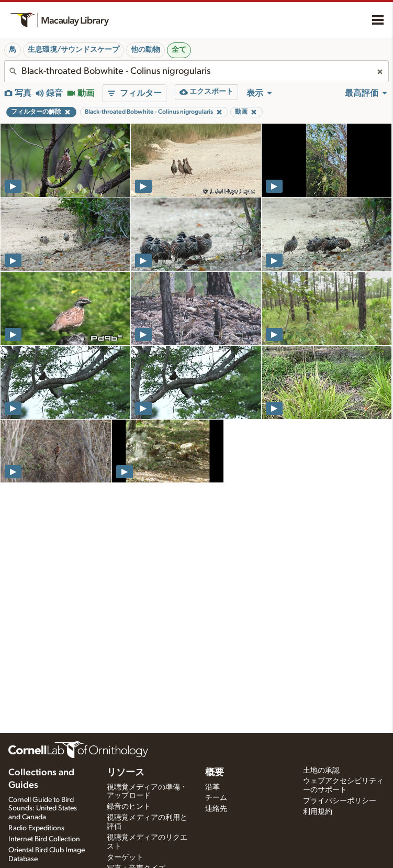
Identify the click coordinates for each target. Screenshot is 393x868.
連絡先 (216, 809)
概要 (215, 773)
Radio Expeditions (36, 828)
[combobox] (196, 71)
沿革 (212, 787)
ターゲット (125, 858)
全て (179, 50)
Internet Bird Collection (44, 839)
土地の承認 (321, 771)
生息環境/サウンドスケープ (74, 50)
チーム (216, 798)
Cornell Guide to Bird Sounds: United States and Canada (43, 809)
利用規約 (318, 812)
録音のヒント (129, 807)
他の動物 (145, 50)
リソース (126, 773)
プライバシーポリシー (340, 801)
